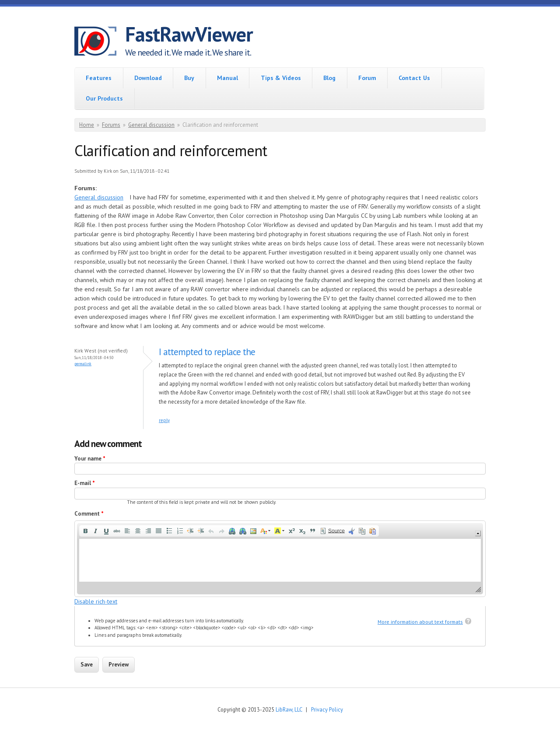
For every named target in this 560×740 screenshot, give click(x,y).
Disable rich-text (96, 601)
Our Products (104, 98)
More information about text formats (420, 622)
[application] (280, 559)
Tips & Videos (281, 78)
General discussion (151, 125)
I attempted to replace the (207, 352)
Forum (367, 78)
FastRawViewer (189, 34)
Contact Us (414, 78)
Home (87, 125)
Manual (227, 78)
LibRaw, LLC (289, 709)
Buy (189, 78)
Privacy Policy (327, 709)
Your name (90, 459)
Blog (329, 78)
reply (164, 420)
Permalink (83, 364)
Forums (111, 125)
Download (148, 78)
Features (99, 78)
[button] (85, 531)
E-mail (85, 483)
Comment (89, 514)
